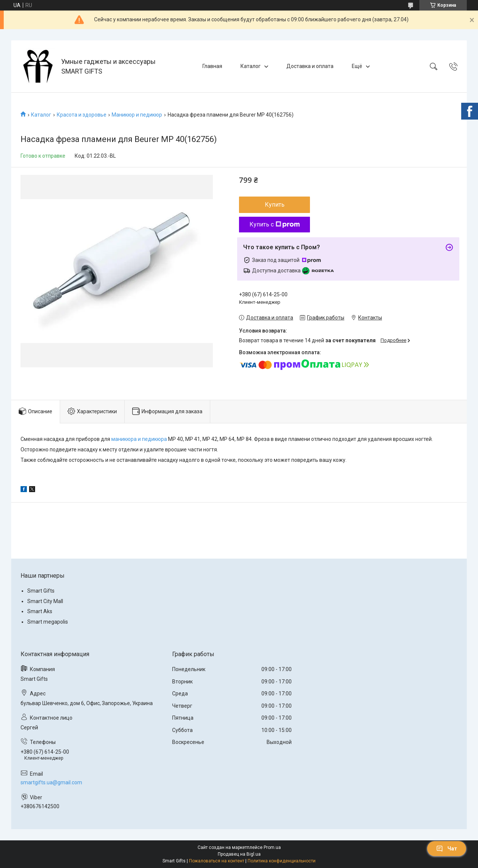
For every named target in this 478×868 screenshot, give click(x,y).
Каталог (251, 66)
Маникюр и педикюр (137, 115)
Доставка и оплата (310, 66)
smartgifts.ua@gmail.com (51, 782)
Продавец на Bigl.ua (239, 854)
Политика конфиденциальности (282, 861)
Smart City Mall (45, 601)
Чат (447, 849)
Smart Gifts (41, 591)
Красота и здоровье (82, 115)
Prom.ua (272, 847)
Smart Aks (40, 611)
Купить (275, 205)
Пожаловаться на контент (217, 861)
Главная (212, 66)
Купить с (275, 224)
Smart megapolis (48, 622)
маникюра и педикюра (139, 439)
